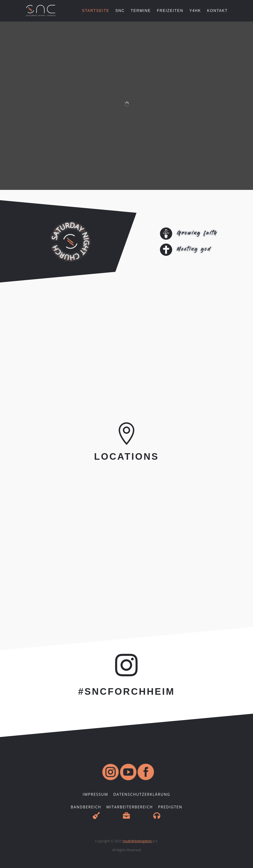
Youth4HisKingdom (137, 841)
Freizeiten (170, 11)
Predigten (170, 807)
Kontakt (217, 11)
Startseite (96, 11)
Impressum (95, 795)
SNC (120, 11)
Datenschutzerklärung (142, 795)
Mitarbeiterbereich (130, 807)
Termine (141, 11)
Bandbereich (86, 807)
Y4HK (195, 11)
